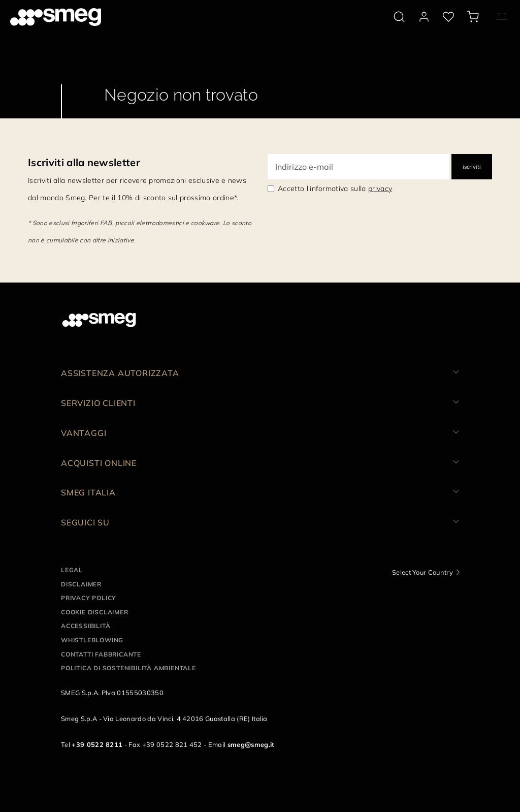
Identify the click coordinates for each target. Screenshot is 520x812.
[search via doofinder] (399, 17)
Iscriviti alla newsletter (84, 162)
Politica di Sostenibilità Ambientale (128, 668)
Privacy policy (89, 598)
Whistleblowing (92, 640)
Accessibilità (86, 626)
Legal (72, 570)
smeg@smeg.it (251, 744)
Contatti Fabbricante (101, 654)
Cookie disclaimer (95, 612)
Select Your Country (422, 572)
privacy (380, 189)
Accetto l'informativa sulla (335, 189)
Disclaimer (81, 584)
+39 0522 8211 (97, 744)
